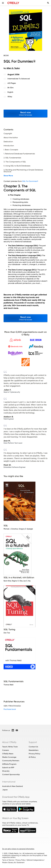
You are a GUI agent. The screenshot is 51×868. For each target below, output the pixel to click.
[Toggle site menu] (3, 3)
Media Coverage (9, 757)
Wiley (10, 97)
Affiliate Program (9, 764)
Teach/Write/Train (10, 747)
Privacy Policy (34, 754)
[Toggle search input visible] (48, 3)
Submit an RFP (8, 768)
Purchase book (10, 709)
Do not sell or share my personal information (18, 849)
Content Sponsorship (11, 774)
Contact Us (33, 747)
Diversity (6, 771)
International (9, 782)
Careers (6, 750)
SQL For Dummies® (30, 181)
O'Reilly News (8, 754)
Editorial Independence (35, 860)
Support (33, 742)
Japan (5, 790)
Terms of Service (8, 860)
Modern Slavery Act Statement (13, 863)
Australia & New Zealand (12, 786)
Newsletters (34, 750)
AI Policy (32, 757)
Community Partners (11, 761)
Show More (8, 176)
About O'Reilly (9, 742)
